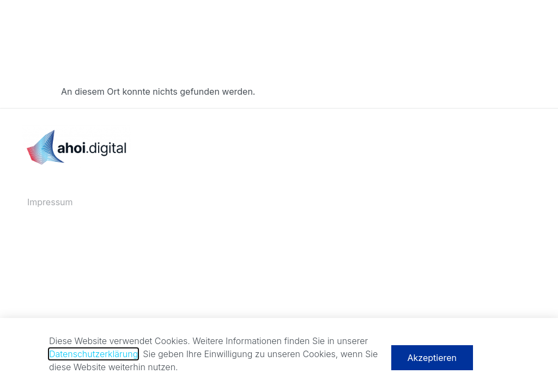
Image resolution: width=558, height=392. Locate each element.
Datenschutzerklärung (93, 357)
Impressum (50, 202)
